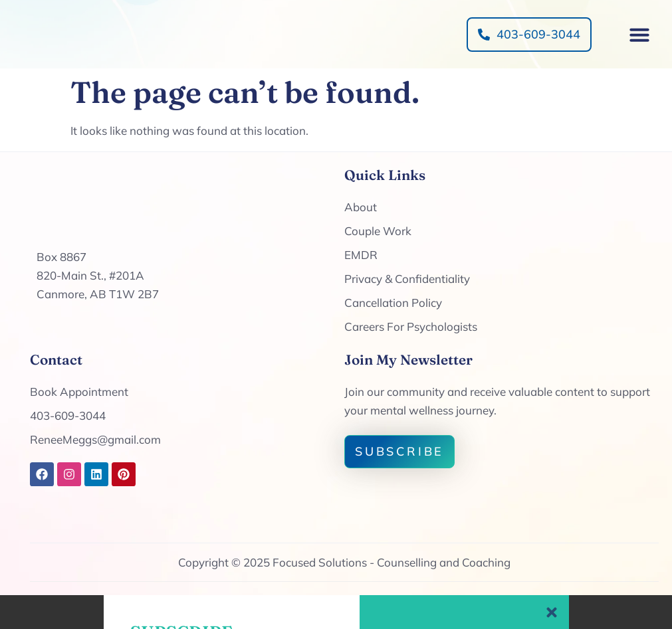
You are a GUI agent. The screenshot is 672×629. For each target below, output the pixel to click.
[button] (639, 51)
